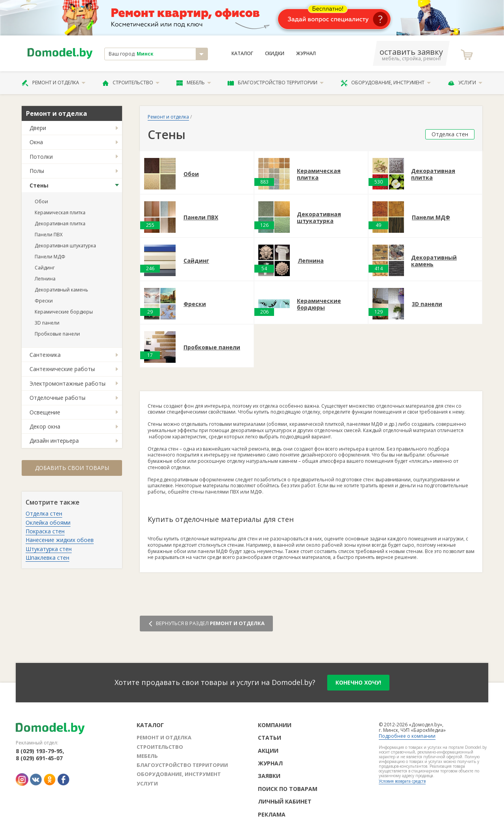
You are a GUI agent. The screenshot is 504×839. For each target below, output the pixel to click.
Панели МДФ (50, 257)
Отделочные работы (57, 398)
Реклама (272, 814)
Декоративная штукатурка (65, 246)
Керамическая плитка (60, 213)
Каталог (242, 54)
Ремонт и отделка (54, 83)
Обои (41, 201)
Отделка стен (44, 513)
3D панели (47, 323)
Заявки (269, 776)
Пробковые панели (57, 334)
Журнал (306, 54)
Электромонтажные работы (68, 383)
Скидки (275, 54)
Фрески (44, 301)
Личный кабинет (285, 801)
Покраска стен (45, 531)
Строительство (131, 83)
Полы (37, 171)
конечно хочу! (358, 682)
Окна (36, 142)
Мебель (194, 83)
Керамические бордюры (64, 312)
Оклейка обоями (48, 523)
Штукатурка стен (49, 549)
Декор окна (45, 426)
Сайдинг (45, 268)
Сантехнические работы (62, 369)
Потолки (41, 157)
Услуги (465, 83)
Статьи (270, 738)
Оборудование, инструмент (386, 83)
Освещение (45, 412)
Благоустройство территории (276, 83)
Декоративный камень (61, 290)
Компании (275, 725)
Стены (39, 185)
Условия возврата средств (402, 781)
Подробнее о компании (407, 736)
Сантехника (45, 355)
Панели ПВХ (49, 235)
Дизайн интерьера (54, 441)
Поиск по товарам (288, 789)
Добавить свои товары (72, 468)
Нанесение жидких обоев (60, 540)
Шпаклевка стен (47, 558)
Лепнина (45, 279)
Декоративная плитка (60, 224)
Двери (38, 128)
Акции (268, 751)
